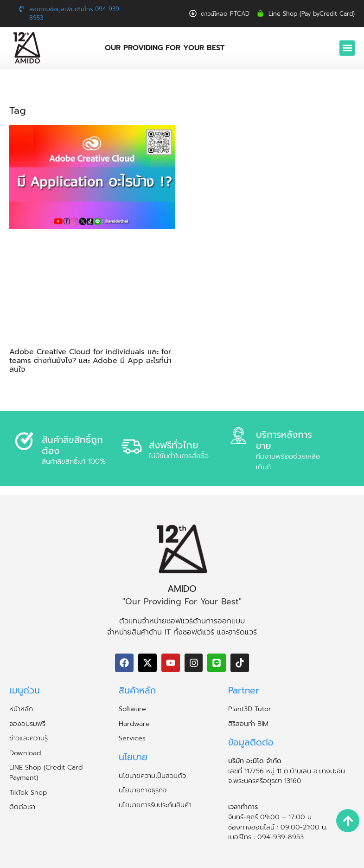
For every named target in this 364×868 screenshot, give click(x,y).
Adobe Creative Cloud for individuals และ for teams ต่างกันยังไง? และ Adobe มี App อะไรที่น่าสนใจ (90, 361)
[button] (347, 48)
